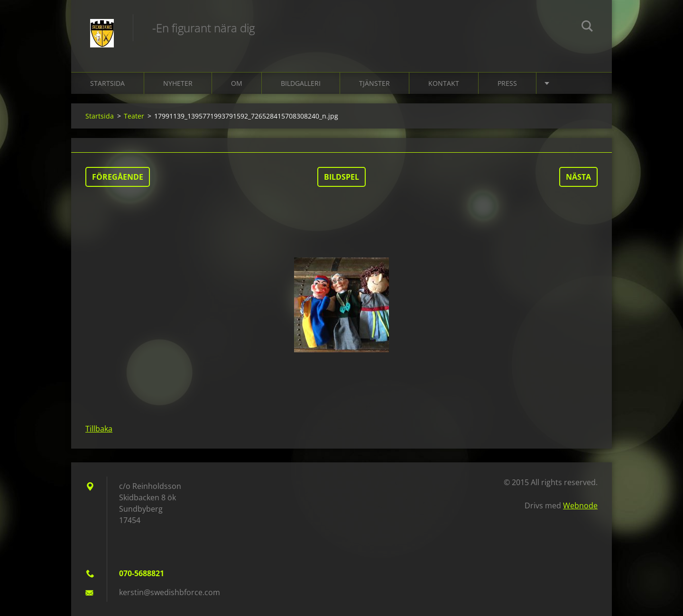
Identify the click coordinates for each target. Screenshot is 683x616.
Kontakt (444, 83)
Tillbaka (99, 429)
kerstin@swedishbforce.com (170, 592)
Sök (587, 28)
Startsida (107, 83)
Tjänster (374, 83)
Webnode (580, 506)
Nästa (578, 177)
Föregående (118, 177)
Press (507, 83)
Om (237, 83)
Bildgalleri (301, 83)
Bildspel (341, 177)
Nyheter (178, 83)
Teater (134, 116)
